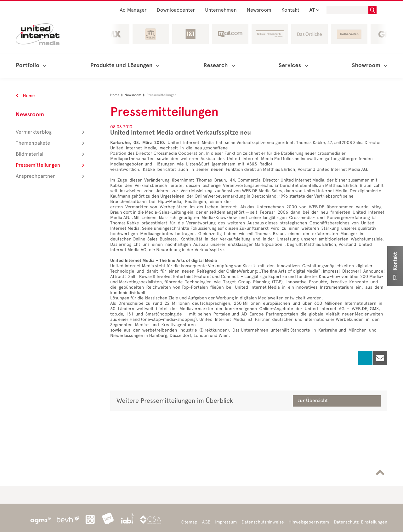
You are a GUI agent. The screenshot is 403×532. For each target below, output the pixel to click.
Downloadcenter (176, 10)
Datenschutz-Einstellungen (360, 522)
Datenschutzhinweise (263, 522)
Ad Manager (133, 10)
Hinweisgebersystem (309, 522)
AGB (206, 522)
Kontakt (290, 10)
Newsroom (259, 10)
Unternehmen (221, 10)
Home (25, 96)
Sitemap (189, 522)
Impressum (226, 522)
